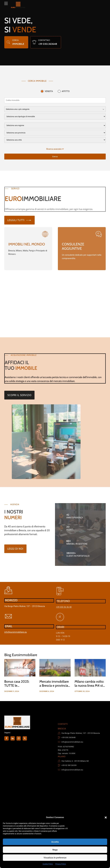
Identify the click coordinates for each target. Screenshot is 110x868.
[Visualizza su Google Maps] (8, 594)
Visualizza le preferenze (55, 858)
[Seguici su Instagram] (19, 738)
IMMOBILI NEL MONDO (27, 244)
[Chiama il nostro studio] (34, 42)
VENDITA (49, 91)
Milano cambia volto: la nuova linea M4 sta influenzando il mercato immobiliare (90, 687)
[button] (106, 817)
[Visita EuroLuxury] (28, 237)
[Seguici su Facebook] (6, 738)
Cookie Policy (48, 864)
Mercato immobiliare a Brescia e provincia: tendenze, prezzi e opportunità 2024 (54, 687)
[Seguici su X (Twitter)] (25, 738)
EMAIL (9, 630)
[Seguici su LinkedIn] (13, 738)
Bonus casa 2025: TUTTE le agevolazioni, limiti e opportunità (19, 687)
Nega (55, 850)
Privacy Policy (61, 864)
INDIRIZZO (11, 604)
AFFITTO (66, 91)
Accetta (55, 842)
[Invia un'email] (8, 620)
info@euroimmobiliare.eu (16, 636)
